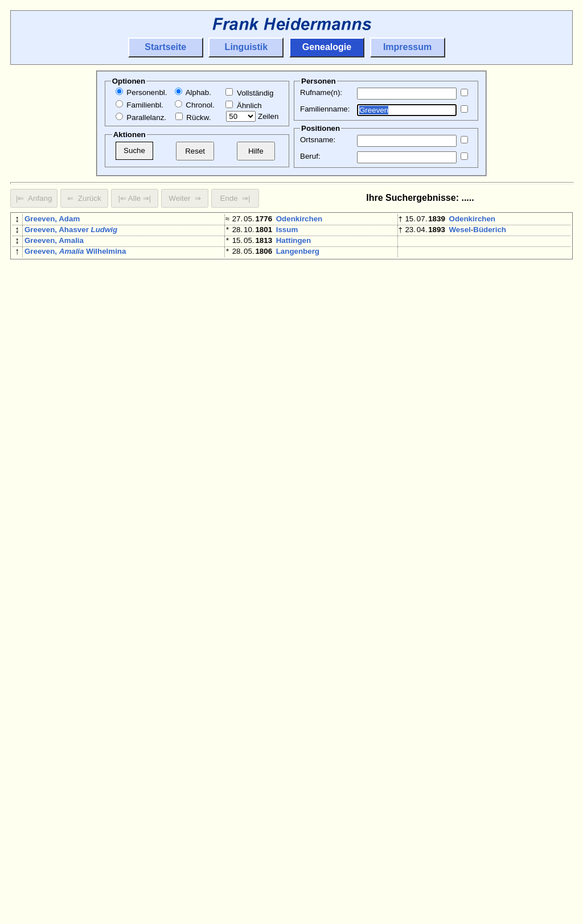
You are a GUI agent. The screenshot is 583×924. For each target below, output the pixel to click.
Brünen (290, 454)
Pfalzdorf (487, 520)
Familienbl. (139, 105)
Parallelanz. (141, 117)
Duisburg (466, 546)
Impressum (407, 47)
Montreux (293, 690)
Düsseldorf (469, 507)
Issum (287, 232)
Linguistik (247, 47)
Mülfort (510, 729)
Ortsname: (318, 140)
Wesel (460, 232)
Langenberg (298, 258)
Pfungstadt (296, 611)
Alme (310, 834)
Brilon (287, 834)
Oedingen (293, 494)
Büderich (490, 232)
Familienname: (325, 109)
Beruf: (310, 156)
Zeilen (252, 116)
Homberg (293, 389)
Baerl (494, 546)
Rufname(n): (321, 92)
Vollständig (249, 93)
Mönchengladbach (309, 271)
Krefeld (289, 337)
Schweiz (329, 690)
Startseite (165, 47)
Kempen (464, 795)
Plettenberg (297, 480)
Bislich (289, 677)
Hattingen (293, 245)
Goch (459, 520)
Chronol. (195, 105)
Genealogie (327, 47)
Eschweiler (296, 376)
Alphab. (193, 92)
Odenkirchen (299, 219)
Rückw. (193, 117)
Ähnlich (243, 106)
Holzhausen (333, 389)
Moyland (291, 284)
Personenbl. (141, 92)
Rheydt (462, 480)
